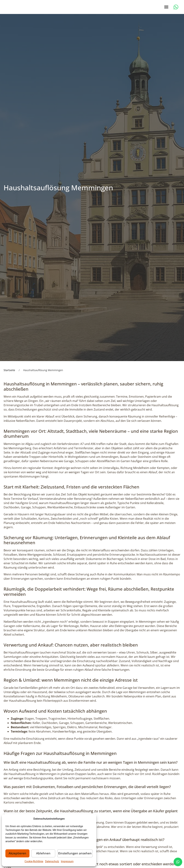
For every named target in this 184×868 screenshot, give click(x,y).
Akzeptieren (18, 853)
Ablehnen (45, 853)
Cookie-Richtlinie (34, 861)
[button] (166, 9)
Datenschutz (52, 861)
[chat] (178, 862)
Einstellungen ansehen (76, 853)
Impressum (67, 861)
